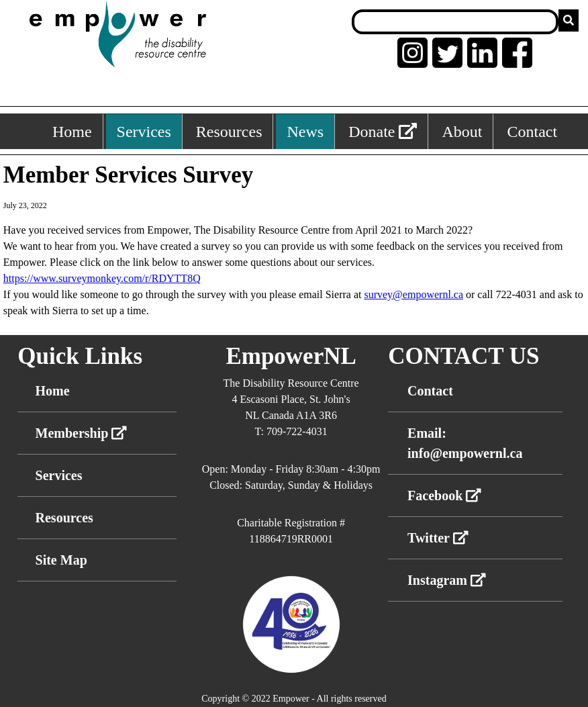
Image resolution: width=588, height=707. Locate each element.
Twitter (438, 538)
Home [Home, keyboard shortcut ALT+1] (72, 132)
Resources (64, 518)
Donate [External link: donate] (383, 132)
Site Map (61, 560)
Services (59, 475)
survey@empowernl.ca (413, 294)
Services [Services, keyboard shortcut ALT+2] (144, 132)
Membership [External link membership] (82, 433)
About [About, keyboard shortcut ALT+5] (462, 132)
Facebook (444, 496)
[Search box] (455, 22)
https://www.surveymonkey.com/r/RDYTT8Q (102, 278)
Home (53, 391)
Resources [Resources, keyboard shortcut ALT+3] (229, 132)
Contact (430, 391)
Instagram (447, 580)
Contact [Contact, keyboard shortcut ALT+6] (532, 132)
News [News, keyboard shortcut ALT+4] (305, 132)
